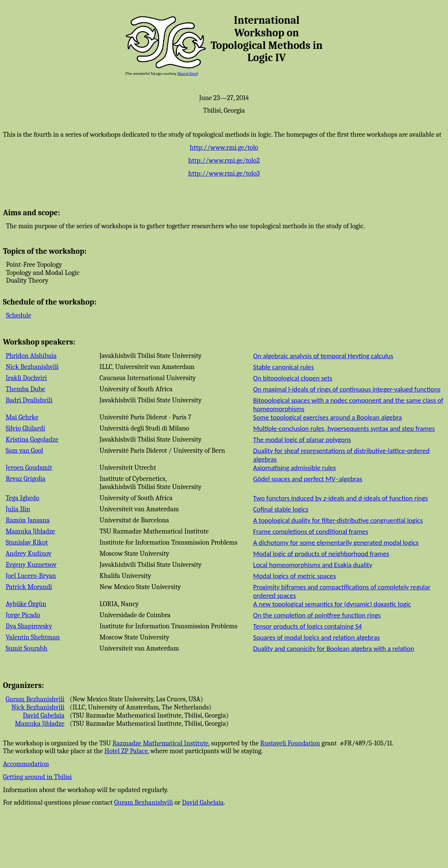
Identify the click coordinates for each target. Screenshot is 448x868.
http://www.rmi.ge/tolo (224, 147)
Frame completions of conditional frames (311, 531)
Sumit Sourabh (27, 648)
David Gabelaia (43, 715)
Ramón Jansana (28, 520)
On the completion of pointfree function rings (317, 615)
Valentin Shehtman (33, 637)
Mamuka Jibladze (30, 531)
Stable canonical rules (284, 367)
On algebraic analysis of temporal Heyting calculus (323, 356)
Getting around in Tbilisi (37, 777)
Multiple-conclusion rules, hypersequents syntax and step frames (344, 428)
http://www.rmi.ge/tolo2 (224, 160)
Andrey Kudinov (29, 553)
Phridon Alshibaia (31, 356)
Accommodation (26, 764)
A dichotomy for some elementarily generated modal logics (336, 543)
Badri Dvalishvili (29, 400)
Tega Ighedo (22, 498)
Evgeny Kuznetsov (31, 565)
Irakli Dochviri (26, 378)
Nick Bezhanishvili (32, 367)
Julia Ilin (18, 509)
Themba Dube (25, 389)
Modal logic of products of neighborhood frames (321, 554)
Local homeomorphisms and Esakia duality (313, 565)
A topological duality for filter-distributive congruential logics (338, 520)
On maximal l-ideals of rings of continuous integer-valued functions (347, 389)
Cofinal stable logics (281, 509)
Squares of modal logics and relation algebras (317, 637)
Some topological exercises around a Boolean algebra (328, 417)
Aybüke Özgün (26, 604)
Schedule (19, 315)
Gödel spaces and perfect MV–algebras (308, 479)
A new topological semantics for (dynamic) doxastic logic (332, 604)
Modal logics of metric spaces (295, 576)
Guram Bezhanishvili (35, 699)
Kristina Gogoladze (32, 439)
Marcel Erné (187, 74)
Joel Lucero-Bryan (31, 576)
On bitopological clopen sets (293, 378)
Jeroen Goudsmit (29, 468)
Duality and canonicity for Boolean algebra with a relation (334, 648)
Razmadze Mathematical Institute (160, 743)
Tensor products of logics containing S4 (308, 626)
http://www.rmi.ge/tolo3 (224, 173)
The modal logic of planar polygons (302, 440)
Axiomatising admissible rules (295, 468)
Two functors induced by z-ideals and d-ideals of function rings (341, 498)
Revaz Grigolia (25, 479)
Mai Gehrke (22, 417)
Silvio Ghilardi (25, 428)
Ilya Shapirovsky (29, 626)
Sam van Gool (24, 450)
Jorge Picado (23, 615)
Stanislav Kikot (27, 542)
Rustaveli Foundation (290, 743)
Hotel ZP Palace (126, 751)
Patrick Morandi (29, 587)
